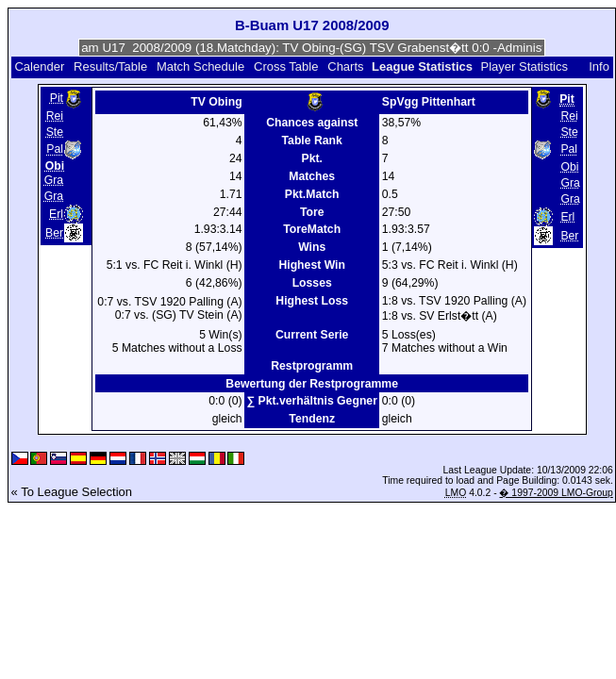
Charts (345, 66)
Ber (54, 233)
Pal (55, 150)
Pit (57, 98)
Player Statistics (524, 66)
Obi (569, 167)
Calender (39, 66)
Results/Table (110, 66)
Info (599, 66)
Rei (55, 116)
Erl (56, 214)
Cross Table (286, 66)
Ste (55, 132)
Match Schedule (200, 66)
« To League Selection (72, 492)
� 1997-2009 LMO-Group (556, 493)
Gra (54, 180)
